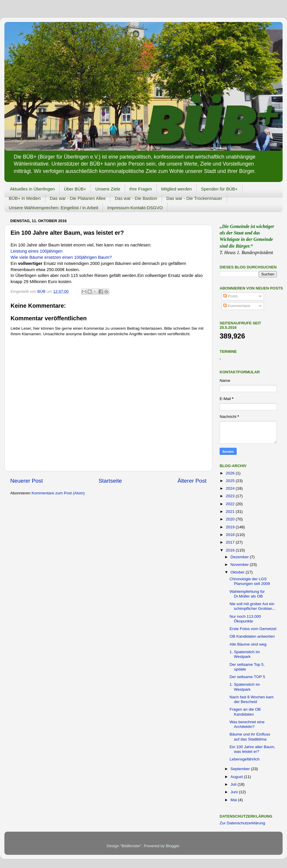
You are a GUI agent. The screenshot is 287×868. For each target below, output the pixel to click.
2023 (231, 496)
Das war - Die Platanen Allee (78, 198)
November (240, 565)
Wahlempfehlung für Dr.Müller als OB (247, 594)
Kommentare (237, 306)
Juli (234, 784)
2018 (231, 535)
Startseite (110, 481)
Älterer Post (192, 481)
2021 (231, 512)
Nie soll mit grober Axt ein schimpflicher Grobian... (253, 606)
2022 (231, 504)
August (237, 777)
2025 (231, 481)
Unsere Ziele (108, 189)
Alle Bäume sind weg (248, 644)
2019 (231, 527)
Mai (234, 800)
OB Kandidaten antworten (252, 636)
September (241, 769)
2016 (231, 550)
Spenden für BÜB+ (219, 189)
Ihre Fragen (141, 189)
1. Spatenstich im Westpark (245, 654)
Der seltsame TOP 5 (247, 677)
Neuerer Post (27, 481)
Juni (235, 792)
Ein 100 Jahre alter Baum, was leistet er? (252, 749)
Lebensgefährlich (245, 759)
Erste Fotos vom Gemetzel (253, 629)
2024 (231, 488)
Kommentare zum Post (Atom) (58, 493)
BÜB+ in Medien (25, 198)
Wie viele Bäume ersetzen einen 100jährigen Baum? (61, 257)
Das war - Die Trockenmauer (194, 198)
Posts (230, 296)
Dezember (240, 557)
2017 (231, 542)
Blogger (172, 846)
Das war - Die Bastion (136, 198)
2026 (231, 473)
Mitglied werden (176, 189)
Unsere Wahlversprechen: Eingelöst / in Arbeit (53, 208)
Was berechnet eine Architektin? (247, 724)
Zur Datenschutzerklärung (242, 823)
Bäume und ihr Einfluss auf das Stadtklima (250, 737)
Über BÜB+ (75, 189)
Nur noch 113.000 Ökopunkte (245, 619)
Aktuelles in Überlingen (32, 189)
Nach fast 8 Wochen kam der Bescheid (252, 699)
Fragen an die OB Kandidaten (245, 712)
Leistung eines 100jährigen (36, 251)
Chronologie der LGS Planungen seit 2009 (250, 581)
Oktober (238, 572)
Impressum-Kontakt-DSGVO (135, 208)
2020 (231, 519)
